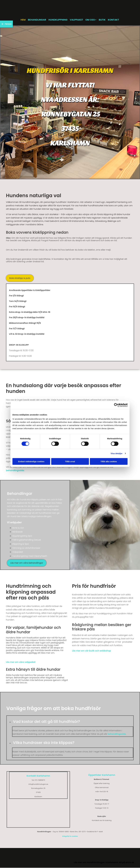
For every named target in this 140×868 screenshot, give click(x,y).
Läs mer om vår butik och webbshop (91, 651)
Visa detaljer (117, 453)
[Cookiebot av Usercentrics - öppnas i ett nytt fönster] (116, 405)
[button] (6, 24)
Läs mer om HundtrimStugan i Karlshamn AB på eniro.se (104, 863)
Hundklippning (58, 20)
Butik (103, 20)
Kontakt (115, 20)
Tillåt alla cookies (109, 461)
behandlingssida (15, 471)
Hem (22, 20)
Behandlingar (37, 20)
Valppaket (77, 20)
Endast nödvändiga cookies (31, 461)
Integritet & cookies (70, 837)
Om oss (91, 20)
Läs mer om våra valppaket (21, 662)
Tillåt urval (70, 461)
